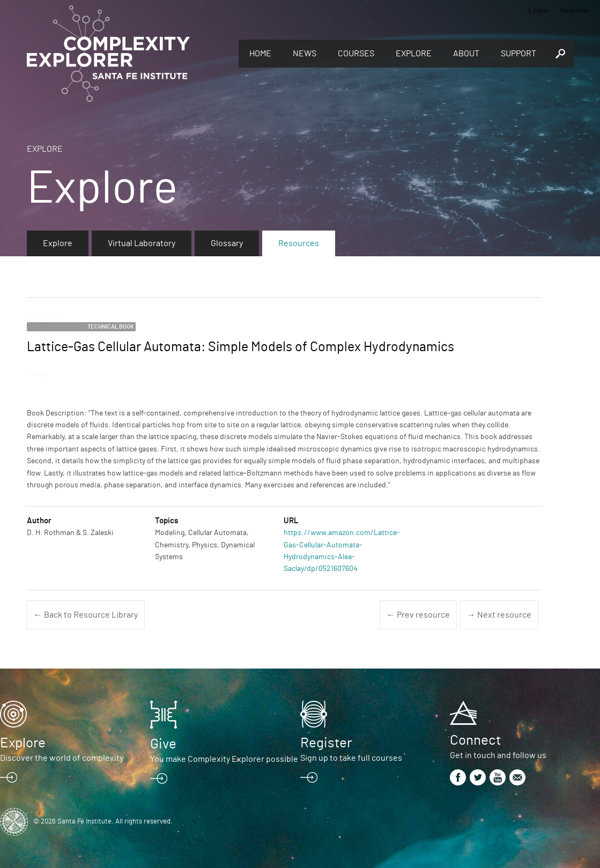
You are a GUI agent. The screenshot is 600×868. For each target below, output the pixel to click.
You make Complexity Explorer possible (224, 759)
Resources (299, 243)
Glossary (227, 243)
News (305, 54)
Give (163, 744)
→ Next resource (499, 615)
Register (575, 11)
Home (260, 54)
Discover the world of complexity (62, 758)
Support (518, 54)
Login (538, 11)
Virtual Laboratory (142, 243)
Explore (414, 54)
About (466, 54)
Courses (356, 54)
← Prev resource (418, 615)
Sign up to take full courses (351, 758)
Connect (475, 740)
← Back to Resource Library (86, 615)
